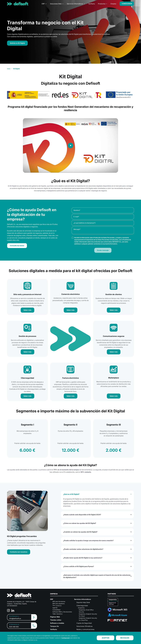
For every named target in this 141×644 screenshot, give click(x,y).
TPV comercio (57, 606)
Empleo (113, 4)
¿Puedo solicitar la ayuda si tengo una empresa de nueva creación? (88, 540)
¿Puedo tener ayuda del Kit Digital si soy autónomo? (83, 558)
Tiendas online (56, 620)
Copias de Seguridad (84, 623)
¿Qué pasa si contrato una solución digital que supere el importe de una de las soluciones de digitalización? (97, 576)
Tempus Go (54, 626)
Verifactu (92, 4)
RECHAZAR (125, 638)
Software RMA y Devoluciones (62, 612)
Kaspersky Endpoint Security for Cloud (88, 615)
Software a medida (57, 623)
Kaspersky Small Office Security (86, 611)
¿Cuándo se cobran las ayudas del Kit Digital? (80, 532)
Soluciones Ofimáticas (85, 626)
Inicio (9, 69)
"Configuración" (66, 638)
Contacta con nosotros (19, 552)
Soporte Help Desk (83, 602)
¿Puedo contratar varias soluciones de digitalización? (83, 549)
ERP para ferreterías (59, 601)
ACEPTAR (106, 638)
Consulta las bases (17, 246)
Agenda (55, 608)
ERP (43, 4)
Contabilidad (56, 610)
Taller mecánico (57, 614)
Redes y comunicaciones (85, 629)
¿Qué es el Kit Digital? (71, 494)
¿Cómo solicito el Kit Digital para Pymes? (79, 566)
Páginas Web (55, 617)
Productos (102, 4)
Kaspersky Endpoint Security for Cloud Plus (88, 619)
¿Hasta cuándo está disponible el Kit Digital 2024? (82, 515)
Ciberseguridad (82, 606)
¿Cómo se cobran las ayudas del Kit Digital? (80, 523)
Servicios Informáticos (75, 4)
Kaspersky (81, 608)
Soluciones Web (56, 4)
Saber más (27, 310)
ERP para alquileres (59, 604)
